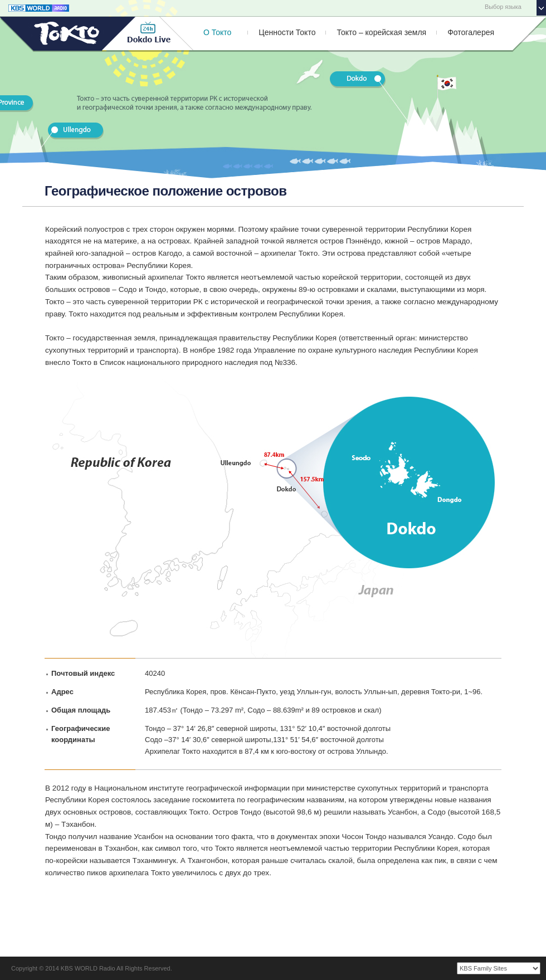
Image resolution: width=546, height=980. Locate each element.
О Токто (217, 32)
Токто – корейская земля (381, 32)
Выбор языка (503, 7)
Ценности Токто (287, 32)
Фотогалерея (471, 32)
